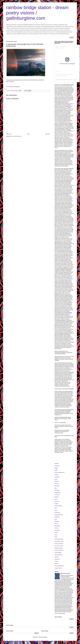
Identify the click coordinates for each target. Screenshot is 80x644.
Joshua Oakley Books (59, 566)
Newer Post (9, 134)
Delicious (56, 481)
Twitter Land (57, 559)
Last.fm (56, 479)
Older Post (47, 134)
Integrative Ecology (59, 548)
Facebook (57, 464)
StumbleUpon (57, 513)
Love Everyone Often (59, 546)
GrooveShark (57, 526)
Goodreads (57, 477)
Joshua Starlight (58, 552)
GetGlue (56, 475)
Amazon (56, 533)
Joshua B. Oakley (66, 573)
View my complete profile (60, 614)
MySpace (57, 497)
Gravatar (56, 504)
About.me (57, 484)
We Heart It (57, 486)
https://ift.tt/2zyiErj (10, 81)
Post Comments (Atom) (17, 136)
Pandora (56, 528)
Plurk (56, 508)
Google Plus (57, 466)
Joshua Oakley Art (58, 555)
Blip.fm (56, 510)
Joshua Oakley (59, 80)
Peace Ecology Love (59, 541)
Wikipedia (57, 521)
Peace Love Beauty (59, 544)
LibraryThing (57, 530)
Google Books (57, 493)
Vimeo (56, 537)
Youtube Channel (58, 568)
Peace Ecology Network (59, 472)
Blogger (56, 468)
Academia (57, 557)
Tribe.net (56, 524)
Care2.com (57, 501)
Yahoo (56, 535)
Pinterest (56, 561)
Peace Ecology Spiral (59, 550)
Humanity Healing (58, 506)
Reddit (56, 470)
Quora (56, 499)
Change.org (57, 517)
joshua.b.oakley (68, 80)
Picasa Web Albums (59, 515)
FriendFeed (57, 490)
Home (28, 134)
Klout (56, 519)
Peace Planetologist (59, 539)
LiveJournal (57, 495)
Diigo (56, 488)
